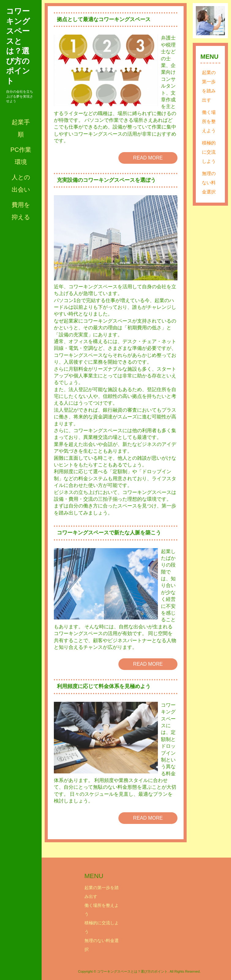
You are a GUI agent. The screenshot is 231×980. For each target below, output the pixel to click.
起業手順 (21, 128)
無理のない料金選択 (209, 183)
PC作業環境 (21, 156)
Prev (204, 21)
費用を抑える (21, 211)
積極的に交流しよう (209, 152)
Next (217, 21)
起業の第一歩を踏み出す (209, 86)
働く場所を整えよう (209, 121)
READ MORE (148, 158)
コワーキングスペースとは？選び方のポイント (18, 46)
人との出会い (21, 183)
